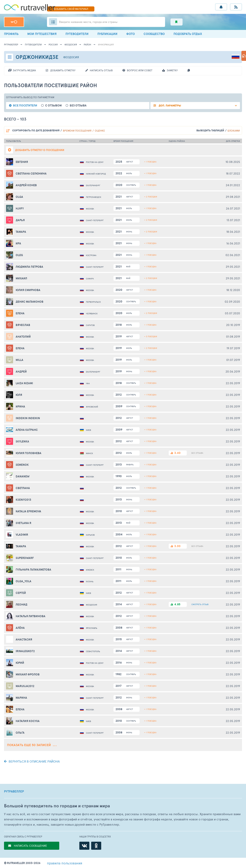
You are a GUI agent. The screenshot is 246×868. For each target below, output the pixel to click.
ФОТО (131, 34)
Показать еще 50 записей (32, 745)
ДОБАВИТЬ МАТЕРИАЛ (71, 9)
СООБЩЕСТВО (154, 34)
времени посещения (77, 131)
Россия (53, 44)
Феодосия (71, 44)
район (87, 44)
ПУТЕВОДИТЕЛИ (77, 34)
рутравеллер (11, 44)
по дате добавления (36, 130)
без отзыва (78, 106)
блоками (234, 131)
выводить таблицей (210, 130)
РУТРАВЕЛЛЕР (14, 791)
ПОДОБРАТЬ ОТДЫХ (188, 34)
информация (106, 44)
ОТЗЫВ (200, 604)
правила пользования (65, 863)
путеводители (33, 44)
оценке (100, 131)
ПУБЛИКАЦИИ (107, 34)
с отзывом (53, 106)
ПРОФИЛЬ (11, 34)
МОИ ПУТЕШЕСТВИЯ (42, 34)
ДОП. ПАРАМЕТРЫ (170, 106)
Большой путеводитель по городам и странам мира (57, 806)
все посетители (25, 106)
